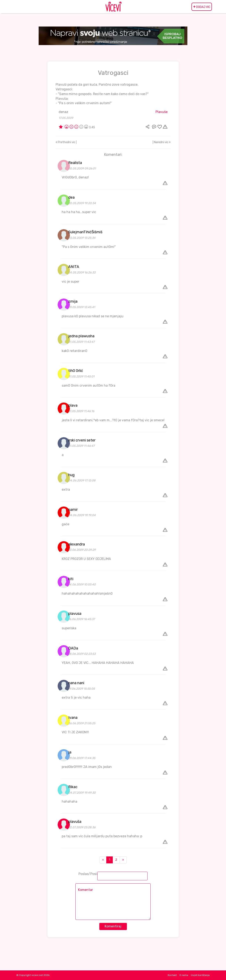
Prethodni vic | (66, 142)
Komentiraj (113, 926)
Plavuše (162, 112)
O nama (184, 975)
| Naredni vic (162, 142)
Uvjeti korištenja (200, 975)
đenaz (63, 112)
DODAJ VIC (202, 7)
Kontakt (172, 975)
